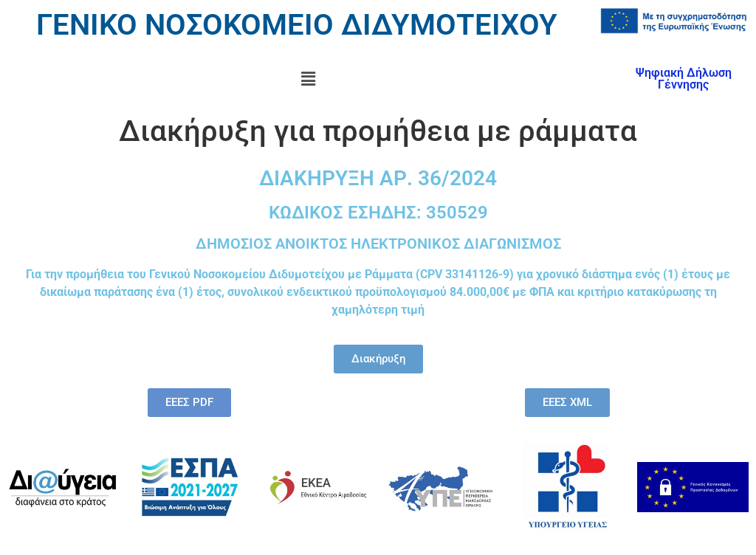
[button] (308, 79)
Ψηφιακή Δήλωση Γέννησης (684, 79)
